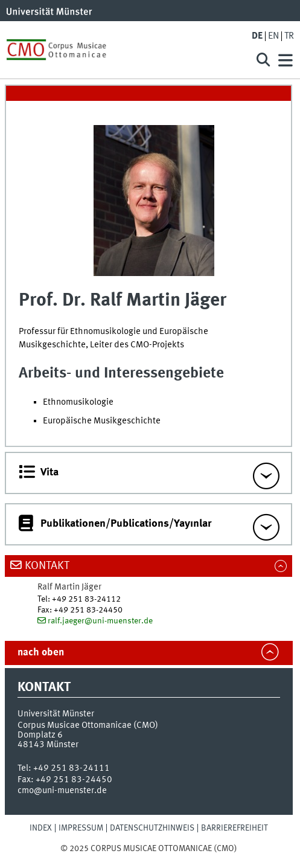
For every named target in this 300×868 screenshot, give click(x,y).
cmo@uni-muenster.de (62, 791)
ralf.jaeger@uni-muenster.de (100, 621)
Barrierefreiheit (235, 828)
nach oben (41, 653)
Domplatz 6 (40, 735)
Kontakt (47, 566)
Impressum (81, 828)
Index (41, 828)
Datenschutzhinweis (152, 828)
